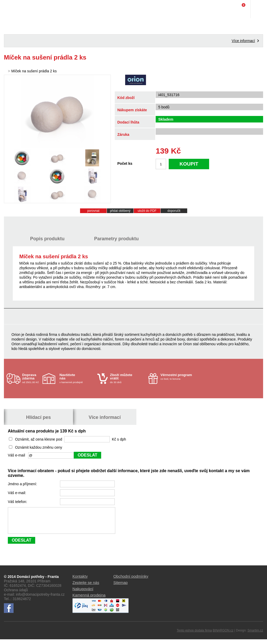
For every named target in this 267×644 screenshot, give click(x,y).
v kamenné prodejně (77, 378)
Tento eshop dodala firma (194, 635)
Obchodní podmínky (131, 581)
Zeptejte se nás (86, 587)
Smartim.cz (255, 635)
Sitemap (121, 587)
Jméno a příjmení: (23, 484)
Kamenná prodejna (89, 600)
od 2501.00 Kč (32, 378)
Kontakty (80, 581)
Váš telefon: (18, 502)
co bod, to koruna (178, 377)
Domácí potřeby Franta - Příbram (15, 9)
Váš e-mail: (17, 493)
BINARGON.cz (223, 635)
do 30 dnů (128, 378)
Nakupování (83, 593)
